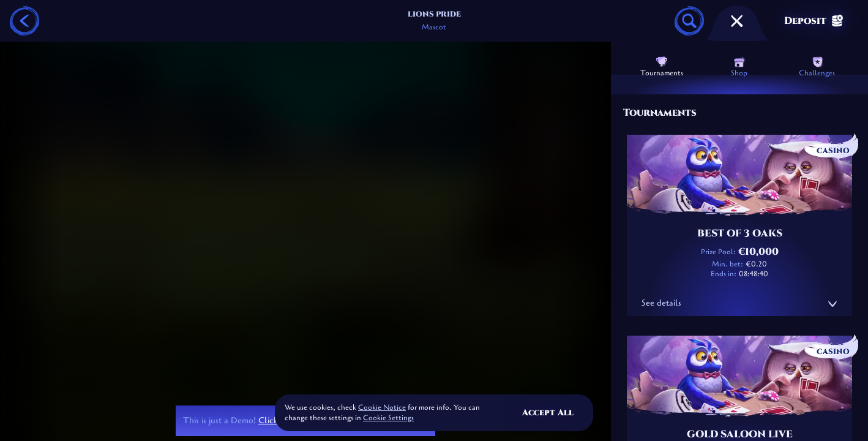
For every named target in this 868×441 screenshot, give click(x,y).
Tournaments (662, 67)
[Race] (737, 21)
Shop (739, 67)
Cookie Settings (388, 418)
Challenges (817, 67)
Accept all (548, 413)
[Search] (689, 21)
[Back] (24, 21)
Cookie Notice (382, 407)
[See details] (832, 304)
